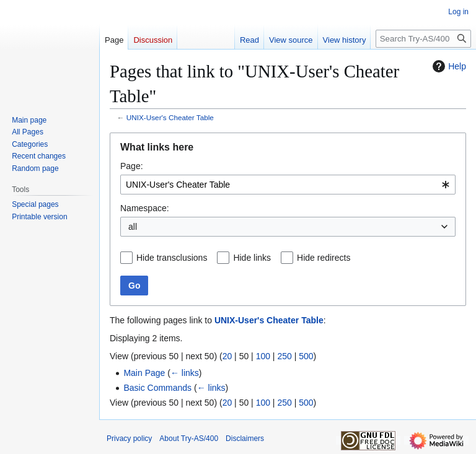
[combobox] (288, 185)
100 (263, 356)
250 (284, 356)
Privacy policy (129, 439)
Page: (132, 166)
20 (227, 356)
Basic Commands (157, 388)
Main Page (144, 373)
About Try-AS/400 (189, 439)
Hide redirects (324, 258)
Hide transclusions (172, 258)
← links (185, 373)
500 (306, 356)
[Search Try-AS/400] (423, 39)
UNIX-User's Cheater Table (170, 117)
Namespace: (145, 208)
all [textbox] (133, 227)
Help (448, 66)
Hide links (252, 258)
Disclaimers (245, 439)
